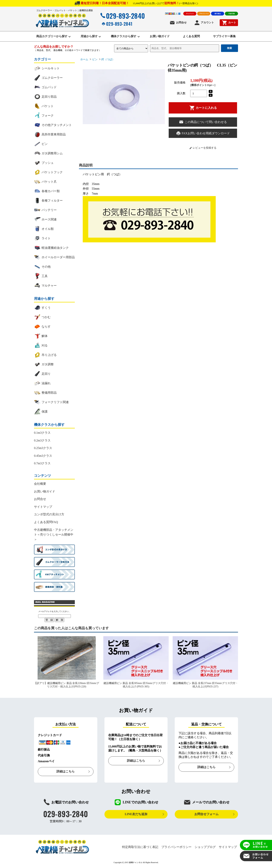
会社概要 (40, 484)
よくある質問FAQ (46, 522)
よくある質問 (192, 36)
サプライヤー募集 (226, 36)
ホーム (84, 60)
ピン (95, 60)
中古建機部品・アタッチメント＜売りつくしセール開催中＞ (54, 535)
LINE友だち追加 (136, 814)
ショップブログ (205, 847)
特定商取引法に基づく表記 (140, 847)
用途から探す (88, 36)
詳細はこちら (66, 772)
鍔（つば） (108, 60)
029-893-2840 (122, 16)
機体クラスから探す (123, 36)
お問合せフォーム (206, 814)
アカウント (204, 23)
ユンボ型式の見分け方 (49, 515)
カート (229, 23)
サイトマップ (43, 507)
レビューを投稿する (203, 148)
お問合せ (178, 23)
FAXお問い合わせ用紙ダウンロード (203, 134)
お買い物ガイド (160, 36)
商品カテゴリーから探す (50, 36)
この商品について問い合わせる (203, 122)
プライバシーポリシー (176, 847)
